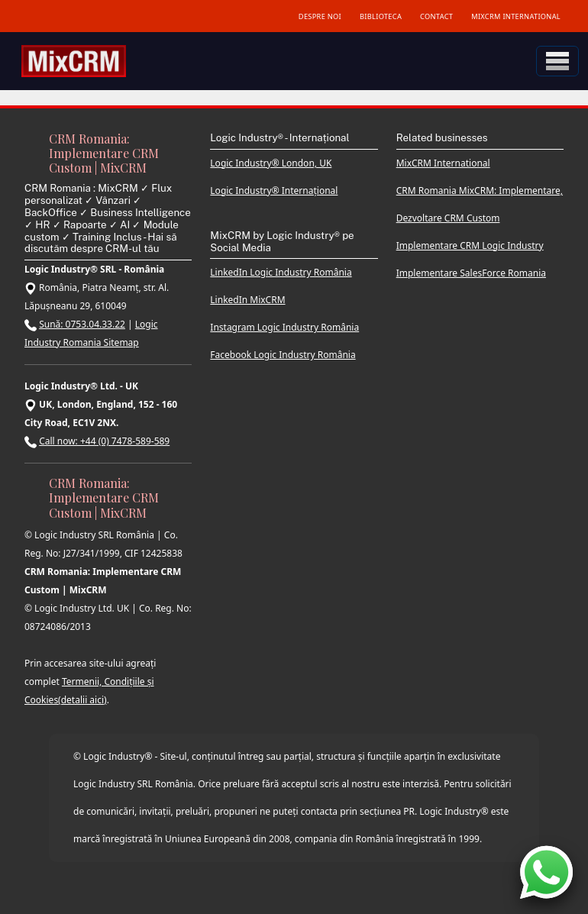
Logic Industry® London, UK (271, 163)
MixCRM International (443, 163)
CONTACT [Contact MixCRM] (436, 16)
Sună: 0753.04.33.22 (82, 324)
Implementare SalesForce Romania (471, 273)
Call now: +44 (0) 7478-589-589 (104, 441)
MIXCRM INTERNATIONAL (516, 16)
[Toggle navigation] (557, 61)
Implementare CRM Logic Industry (470, 245)
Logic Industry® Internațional (274, 191)
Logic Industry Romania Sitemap (91, 333)
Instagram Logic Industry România (284, 327)
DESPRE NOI (320, 16)
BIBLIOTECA (381, 16)
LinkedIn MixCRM (247, 300)
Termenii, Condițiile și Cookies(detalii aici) (89, 691)
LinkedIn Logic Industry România (281, 272)
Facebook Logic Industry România (283, 355)
